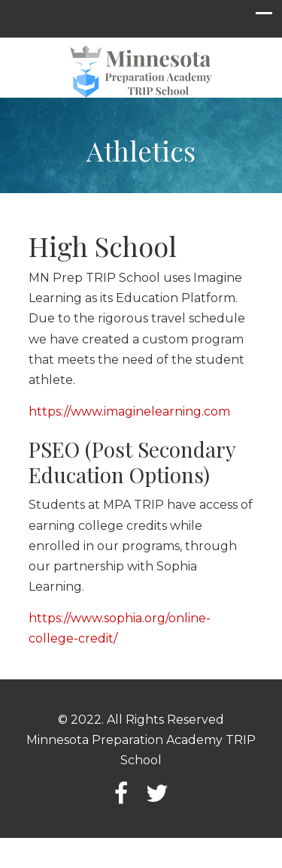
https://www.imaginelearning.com (129, 411)
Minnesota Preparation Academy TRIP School (141, 72)
